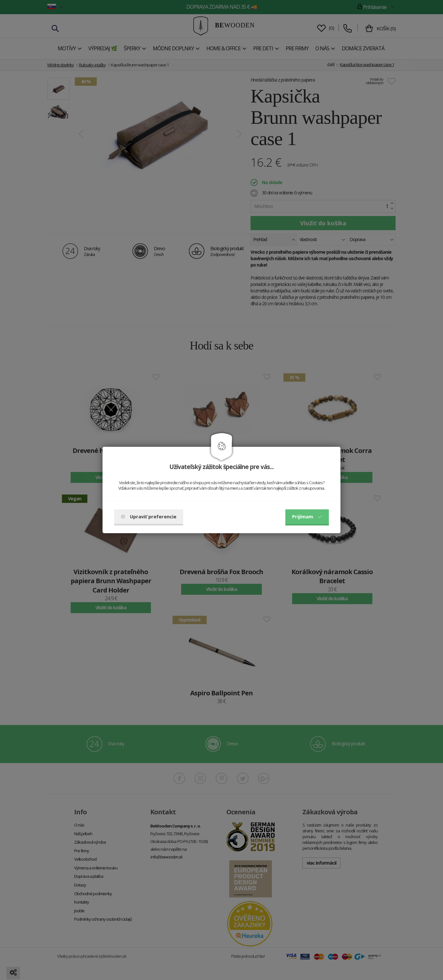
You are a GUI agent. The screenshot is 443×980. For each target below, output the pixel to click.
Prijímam (307, 516)
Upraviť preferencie (149, 516)
